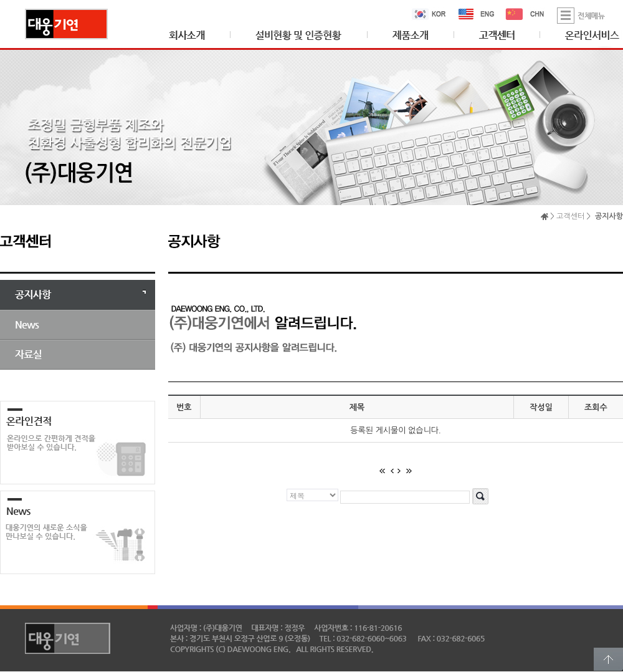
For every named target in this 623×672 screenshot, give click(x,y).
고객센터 (570, 216)
